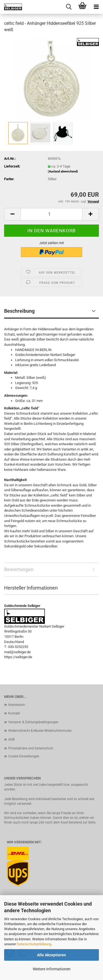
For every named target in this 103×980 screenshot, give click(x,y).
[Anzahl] (51, 214)
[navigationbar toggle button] (96, 7)
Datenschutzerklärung (34, 944)
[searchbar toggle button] (69, 7)
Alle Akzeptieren (51, 955)
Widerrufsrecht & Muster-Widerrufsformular (40, 731)
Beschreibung (19, 311)
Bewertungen (19, 569)
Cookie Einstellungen (24, 756)
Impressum (17, 705)
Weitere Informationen (52, 969)
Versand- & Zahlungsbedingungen (33, 722)
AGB (11, 739)
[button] (12, 214)
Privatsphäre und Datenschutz (31, 748)
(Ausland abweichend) (63, 172)
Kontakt (14, 713)
